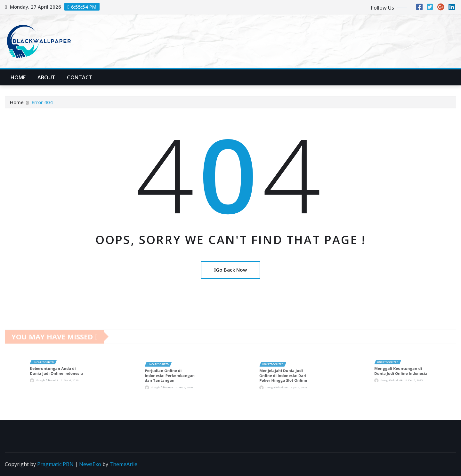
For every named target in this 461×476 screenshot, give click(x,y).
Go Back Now (230, 270)
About (47, 77)
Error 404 (42, 104)
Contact (80, 77)
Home (18, 77)
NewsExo (90, 464)
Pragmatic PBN (55, 464)
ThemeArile (123, 464)
